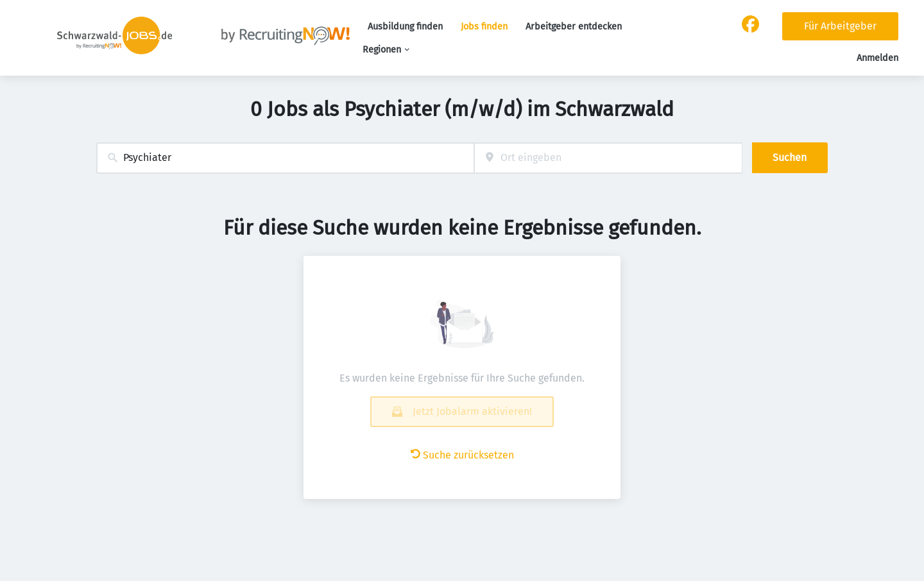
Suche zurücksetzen (462, 455)
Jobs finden (484, 27)
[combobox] (285, 158)
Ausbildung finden (405, 27)
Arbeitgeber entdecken (574, 27)
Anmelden (877, 58)
